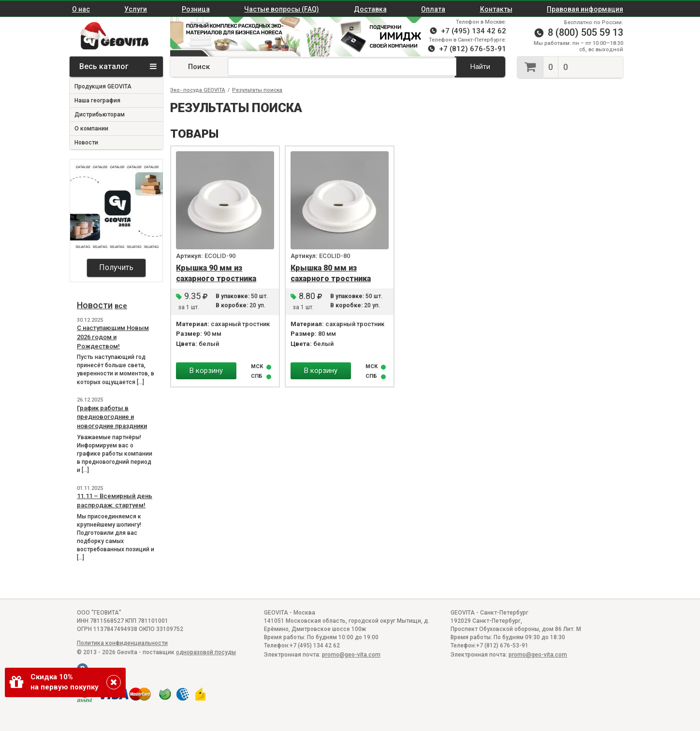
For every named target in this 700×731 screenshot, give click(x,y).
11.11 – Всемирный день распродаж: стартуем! (115, 501)
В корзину (206, 371)
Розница (196, 9)
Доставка (370, 9)
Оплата (433, 9)
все (121, 306)
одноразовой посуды (206, 652)
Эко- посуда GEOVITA (198, 90)
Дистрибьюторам (100, 115)
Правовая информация (585, 9)
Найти (480, 67)
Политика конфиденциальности (122, 643)
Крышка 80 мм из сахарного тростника (331, 273)
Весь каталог (118, 66)
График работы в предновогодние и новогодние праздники (112, 417)
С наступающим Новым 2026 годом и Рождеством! (113, 337)
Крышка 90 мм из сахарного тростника (216, 273)
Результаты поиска (257, 90)
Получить (116, 267)
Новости (86, 143)
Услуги (136, 9)
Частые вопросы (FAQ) (282, 9)
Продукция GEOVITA (103, 86)
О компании (91, 129)
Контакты (496, 9)
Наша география (97, 100)
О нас (81, 9)
